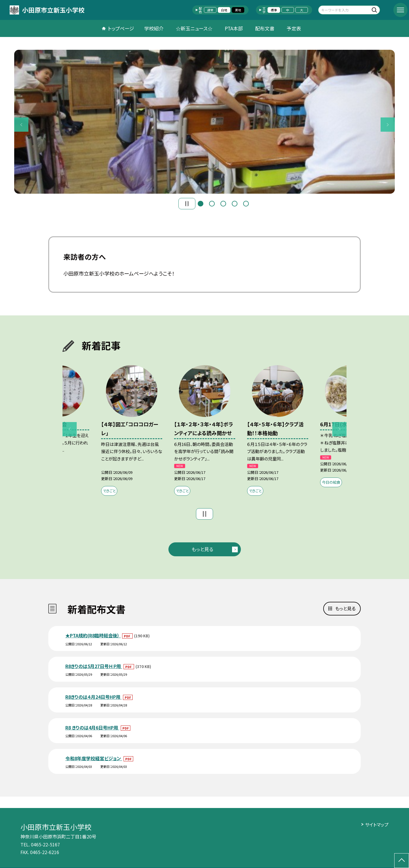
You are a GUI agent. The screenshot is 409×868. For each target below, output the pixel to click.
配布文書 (265, 28)
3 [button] (223, 204)
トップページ (121, 28)
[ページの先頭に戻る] (402, 861)
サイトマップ (377, 824)
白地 (224, 10)
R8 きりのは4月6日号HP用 (92, 728)
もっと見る (202, 549)
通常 (210, 10)
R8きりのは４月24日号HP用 (93, 697)
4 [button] (235, 204)
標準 (274, 10)
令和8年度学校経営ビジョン (94, 758)
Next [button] (388, 125)
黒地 (238, 10)
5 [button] (246, 204)
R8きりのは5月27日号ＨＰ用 (94, 666)
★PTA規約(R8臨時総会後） (93, 635)
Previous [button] (21, 125)
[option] (204, 122)
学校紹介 (154, 28)
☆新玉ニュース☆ (194, 28)
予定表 (294, 28)
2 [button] (212, 204)
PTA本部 (234, 28)
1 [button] (201, 204)
